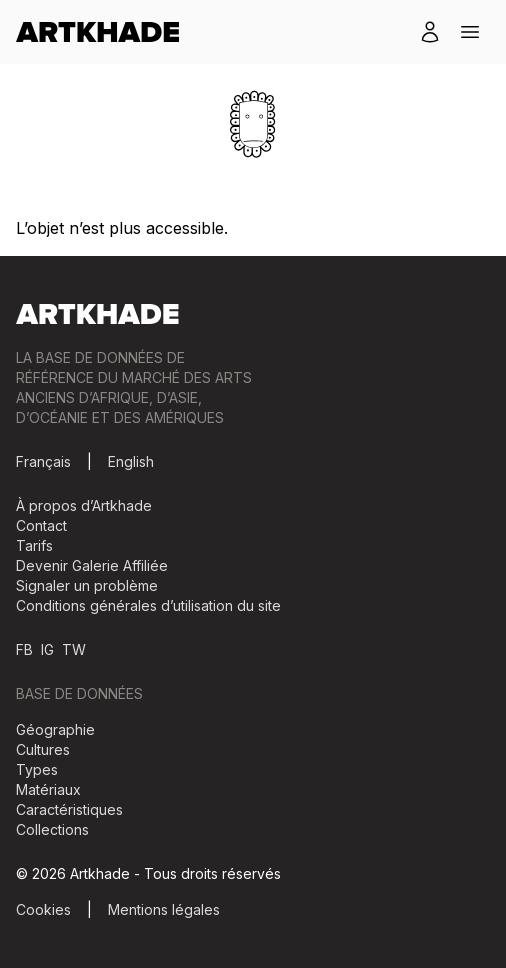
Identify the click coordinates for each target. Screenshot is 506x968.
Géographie (55, 729)
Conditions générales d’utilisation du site (148, 605)
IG (47, 649)
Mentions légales (164, 909)
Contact (41, 525)
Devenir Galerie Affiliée (92, 565)
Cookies (43, 909)
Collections (52, 829)
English (131, 461)
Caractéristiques (69, 809)
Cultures (43, 749)
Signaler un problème (87, 585)
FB (24, 649)
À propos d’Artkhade (84, 505)
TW (74, 649)
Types (37, 769)
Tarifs (34, 545)
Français (43, 461)
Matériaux (48, 789)
